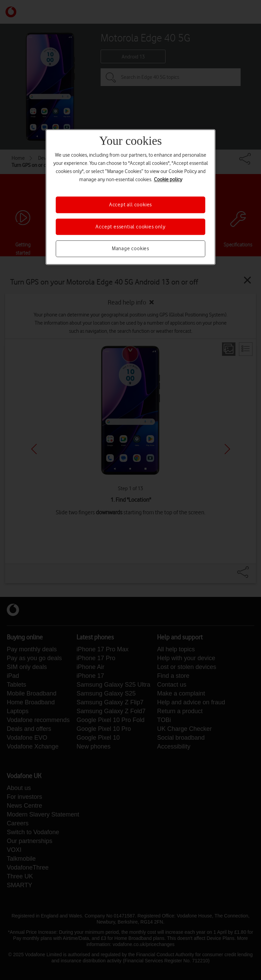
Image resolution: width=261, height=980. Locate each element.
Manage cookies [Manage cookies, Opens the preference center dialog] (130, 248)
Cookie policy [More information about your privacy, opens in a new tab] (168, 180)
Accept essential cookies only (130, 227)
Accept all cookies (130, 205)
